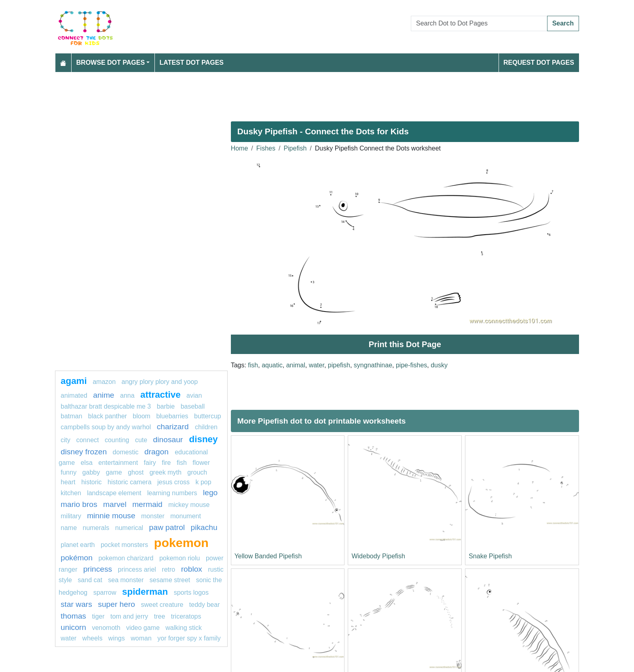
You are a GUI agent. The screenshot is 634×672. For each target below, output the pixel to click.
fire (166, 463)
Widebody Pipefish (378, 556)
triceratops (186, 616)
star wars (76, 604)
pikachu (204, 527)
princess (98, 569)
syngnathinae (373, 365)
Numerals (96, 528)
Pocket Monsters (124, 545)
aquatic (272, 365)
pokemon (181, 543)
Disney (204, 439)
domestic (126, 452)
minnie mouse (111, 516)
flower (201, 463)
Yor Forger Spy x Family (189, 638)
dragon (157, 452)
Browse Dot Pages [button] (111, 63)
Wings (117, 638)
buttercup (208, 416)
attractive (161, 395)
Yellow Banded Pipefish (268, 556)
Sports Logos (191, 593)
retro (168, 569)
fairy (150, 463)
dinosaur (169, 440)
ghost (136, 472)
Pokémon (77, 558)
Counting (117, 440)
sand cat (90, 580)
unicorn (73, 627)
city (66, 440)
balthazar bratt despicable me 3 (106, 406)
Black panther (108, 416)
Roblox (192, 569)
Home (240, 148)
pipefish (339, 365)
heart (68, 482)
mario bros (79, 504)
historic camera (129, 482)
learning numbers (172, 493)
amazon (104, 382)
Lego (210, 493)
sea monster (126, 580)
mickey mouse (189, 505)
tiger (98, 616)
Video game (143, 628)
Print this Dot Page (405, 344)
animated (74, 395)
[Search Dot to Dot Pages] (479, 23)
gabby (91, 472)
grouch (197, 472)
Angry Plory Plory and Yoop (160, 382)
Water (69, 638)
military (71, 516)
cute (141, 440)
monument (186, 516)
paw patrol (167, 527)
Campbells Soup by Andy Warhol (106, 427)
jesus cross (173, 482)
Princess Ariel (137, 569)
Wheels (93, 638)
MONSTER (153, 516)
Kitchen (71, 493)
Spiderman (145, 592)
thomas (73, 616)
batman (71, 416)
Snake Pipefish (490, 556)
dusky (439, 365)
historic (92, 482)
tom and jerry (129, 616)
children (206, 427)
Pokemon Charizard (126, 558)
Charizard (174, 427)
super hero (116, 604)
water (317, 365)
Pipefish (295, 148)
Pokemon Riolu (180, 558)
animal (296, 365)
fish (253, 365)
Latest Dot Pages (192, 63)
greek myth (166, 472)
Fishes (266, 148)
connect (87, 440)
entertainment (118, 463)
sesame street (170, 580)
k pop (203, 482)
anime (104, 395)
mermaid (147, 504)
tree (160, 616)
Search (563, 23)
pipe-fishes (411, 365)
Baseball (193, 406)
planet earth (78, 545)
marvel (115, 504)
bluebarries (172, 416)
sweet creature (162, 605)
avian (194, 395)
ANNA (127, 395)
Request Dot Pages (539, 63)
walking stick (184, 628)
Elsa (86, 463)
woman (141, 638)
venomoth (106, 628)
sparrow (105, 593)
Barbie (166, 406)
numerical (129, 528)
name (69, 528)
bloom (142, 416)
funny (69, 472)
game (114, 472)
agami (74, 381)
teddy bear (205, 605)
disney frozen (84, 452)
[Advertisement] (298, 93)
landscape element (114, 493)
